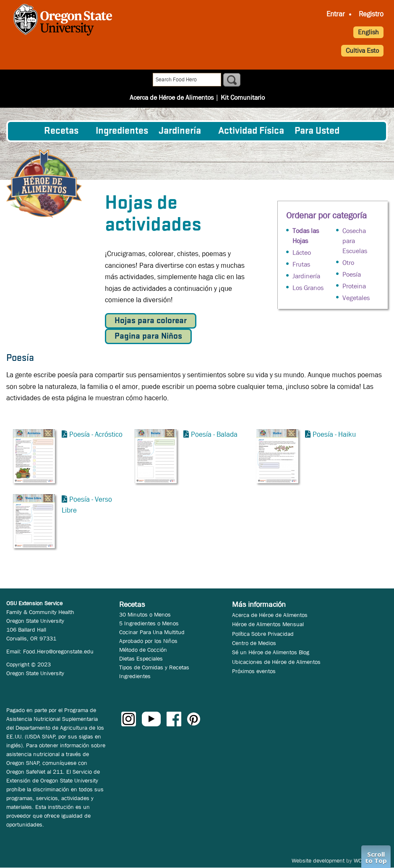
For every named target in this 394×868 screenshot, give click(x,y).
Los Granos (308, 288)
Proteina (354, 286)
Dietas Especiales (141, 658)
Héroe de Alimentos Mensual (268, 624)
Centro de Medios (254, 643)
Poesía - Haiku (334, 434)
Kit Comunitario (243, 80)
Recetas (61, 131)
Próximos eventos (254, 671)
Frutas (301, 264)
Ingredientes (122, 131)
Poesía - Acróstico (96, 434)
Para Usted (317, 131)
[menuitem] (26, 131)
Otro (348, 263)
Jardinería (180, 131)
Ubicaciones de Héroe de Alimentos (276, 662)
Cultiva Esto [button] (362, 51)
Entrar (336, 14)
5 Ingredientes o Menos (149, 623)
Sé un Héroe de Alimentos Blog (271, 652)
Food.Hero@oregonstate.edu (58, 651)
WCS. (360, 860)
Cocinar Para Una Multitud (152, 632)
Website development (318, 860)
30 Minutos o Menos (145, 614)
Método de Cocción (143, 650)
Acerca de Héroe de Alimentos (172, 80)
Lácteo (302, 253)
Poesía (352, 274)
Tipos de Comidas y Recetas (154, 667)
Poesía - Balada (214, 434)
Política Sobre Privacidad (263, 634)
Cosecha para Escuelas (355, 241)
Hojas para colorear (151, 321)
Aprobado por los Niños (148, 641)
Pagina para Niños (148, 336)
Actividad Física (251, 131)
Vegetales (356, 298)
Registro (371, 14)
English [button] (368, 32)
